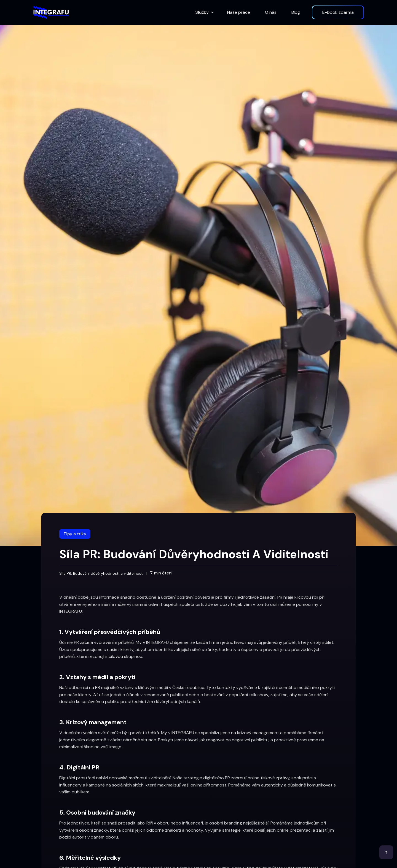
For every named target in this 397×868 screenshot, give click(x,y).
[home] (51, 12)
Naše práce (239, 12)
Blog (296, 12)
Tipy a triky (75, 534)
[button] (204, 13)
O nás (271, 12)
